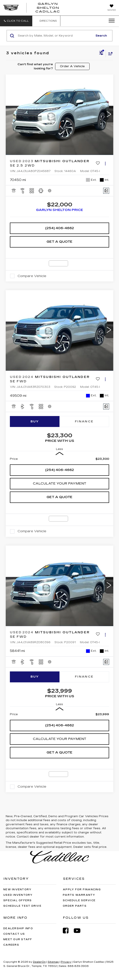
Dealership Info (18, 928)
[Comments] (106, 191)
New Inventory (17, 890)
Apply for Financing (82, 890)
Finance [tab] (84, 422)
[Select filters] (101, 53)
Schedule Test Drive (22, 906)
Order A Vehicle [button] (72, 66)
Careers (11, 945)
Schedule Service (79, 900)
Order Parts (75, 906)
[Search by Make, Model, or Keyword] (55, 36)
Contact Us (14, 934)
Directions (46, 21)
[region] (60, 459)
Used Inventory (18, 895)
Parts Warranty (79, 895)
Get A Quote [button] (59, 242)
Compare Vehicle (32, 276)
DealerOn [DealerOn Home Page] (39, 962)
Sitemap (53, 962)
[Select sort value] (109, 54)
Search (101, 36)
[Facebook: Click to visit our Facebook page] (68, 931)
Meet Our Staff (18, 939)
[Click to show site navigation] (110, 21)
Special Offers (18, 900)
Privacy (66, 962)
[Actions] (105, 163)
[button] (16, 21)
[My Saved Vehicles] (112, 8)
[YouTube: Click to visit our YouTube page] (79, 931)
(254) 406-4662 (60, 228)
